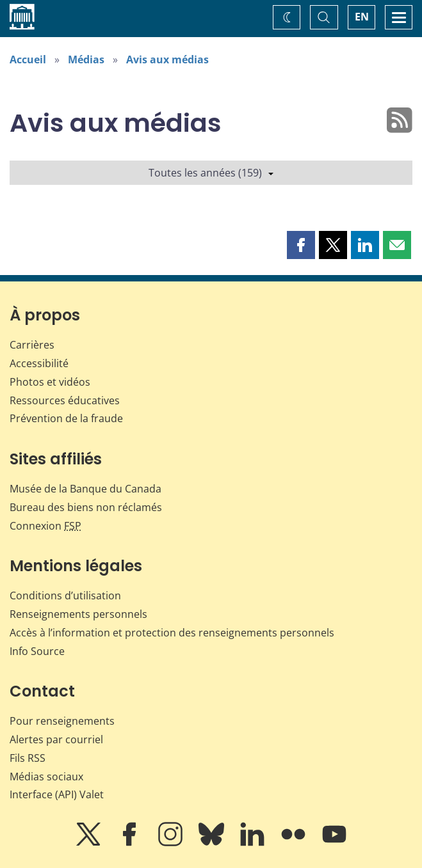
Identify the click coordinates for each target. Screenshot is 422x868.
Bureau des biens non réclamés (86, 507)
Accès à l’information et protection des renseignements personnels (172, 633)
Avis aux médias (167, 59)
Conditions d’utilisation (65, 596)
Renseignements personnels (78, 614)
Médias (86, 59)
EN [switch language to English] (362, 17)
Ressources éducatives (65, 400)
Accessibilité (39, 363)
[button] (301, 245)
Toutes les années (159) (211, 173)
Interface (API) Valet (57, 794)
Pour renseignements (62, 721)
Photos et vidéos (50, 382)
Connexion (45, 526)
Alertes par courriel (56, 739)
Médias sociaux (46, 777)
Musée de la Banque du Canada (85, 489)
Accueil (28, 59)
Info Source (37, 651)
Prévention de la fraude (66, 418)
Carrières (32, 345)
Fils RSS (28, 758)
